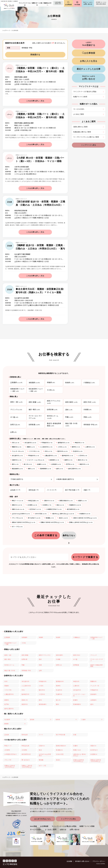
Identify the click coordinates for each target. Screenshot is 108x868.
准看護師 (24, 637)
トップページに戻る (68, 819)
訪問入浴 (59, 665)
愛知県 (32, 720)
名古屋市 (7, 720)
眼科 (31, 469)
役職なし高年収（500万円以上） (80, 522)
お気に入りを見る (89, 61)
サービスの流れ (79, 109)
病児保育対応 (72, 509)
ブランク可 (16, 518)
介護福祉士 (77, 637)
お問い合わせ (75, 829)
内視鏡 (58, 659)
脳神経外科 (67, 456)
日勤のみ (48, 501)
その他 (24, 643)
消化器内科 (29, 443)
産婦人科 (82, 460)
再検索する (35, 55)
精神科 (75, 447)
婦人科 (27, 464)
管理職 (49, 518)
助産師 (58, 637)
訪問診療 (24, 659)
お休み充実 (40, 514)
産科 (14, 464)
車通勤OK (74, 505)
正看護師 (7, 637)
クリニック (94, 655)
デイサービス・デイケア (97, 660)
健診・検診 (8, 659)
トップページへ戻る (89, 145)
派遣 (87, 490)
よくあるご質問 (79, 114)
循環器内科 (63, 443)
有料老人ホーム (9, 665)
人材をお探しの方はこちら (58, 3)
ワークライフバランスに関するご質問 (86, 137)
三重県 (83, 720)
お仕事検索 (44, 826)
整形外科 (62, 451)
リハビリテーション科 (35, 460)
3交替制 (46, 505)
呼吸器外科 (33, 456)
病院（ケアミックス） (45, 655)
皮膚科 (41, 464)
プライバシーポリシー (99, 861)
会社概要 (70, 861)
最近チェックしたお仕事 (89, 69)
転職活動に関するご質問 (82, 132)
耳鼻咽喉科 (45, 469)
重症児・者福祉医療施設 (96, 666)
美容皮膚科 (16, 469)
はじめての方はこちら (43, 819)
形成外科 (77, 451)
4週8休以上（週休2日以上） (62, 514)
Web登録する (89, 44)
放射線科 (53, 460)
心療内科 (89, 447)
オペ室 (75, 659)
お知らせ (63, 829)
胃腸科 (30, 447)
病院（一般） (8, 655)
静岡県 (7, 724)
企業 (40, 671)
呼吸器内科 (46, 443)
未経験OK (84, 514)
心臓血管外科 (50, 456)
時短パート (17, 501)
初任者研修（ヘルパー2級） (10, 644)
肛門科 (69, 464)
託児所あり (34, 509)
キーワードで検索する (85, 557)
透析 (40, 659)
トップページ (6, 30)
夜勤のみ (16, 505)
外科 (48, 451)
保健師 (41, 637)
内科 (15, 443)
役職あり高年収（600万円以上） (51, 522)
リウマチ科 (33, 451)
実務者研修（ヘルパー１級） (96, 638)
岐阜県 (58, 720)
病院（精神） (60, 655)
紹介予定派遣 (72, 490)
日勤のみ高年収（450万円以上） (84, 518)
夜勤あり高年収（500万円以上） (23, 522)
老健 (40, 665)
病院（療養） (25, 655)
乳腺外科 (16, 460)
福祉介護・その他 (10, 671)
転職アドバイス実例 (80, 97)
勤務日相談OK (65, 501)
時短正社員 (33, 501)
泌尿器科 (55, 464)
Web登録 (33, 826)
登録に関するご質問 (80, 127)
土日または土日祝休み (20, 514)
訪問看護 (76, 665)
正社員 (15, 490)
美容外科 (83, 464)
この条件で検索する (46, 535)
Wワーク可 (16, 527)
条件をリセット (69, 537)
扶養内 (81, 501)
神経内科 (79, 443)
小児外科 (82, 456)
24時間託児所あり (53, 509)
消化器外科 (16, 456)
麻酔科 (68, 460)
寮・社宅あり (33, 518)
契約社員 (34, 490)
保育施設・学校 (26, 671)
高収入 (63, 518)
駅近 (59, 505)
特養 (23, 665)
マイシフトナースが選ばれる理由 (85, 92)
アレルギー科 (17, 451)
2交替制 (31, 505)
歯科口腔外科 (74, 469)
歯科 (59, 469)
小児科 (61, 447)
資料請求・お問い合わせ (83, 861)
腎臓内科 (16, 447)
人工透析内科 (45, 447)
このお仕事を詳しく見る (35, 101)
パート (52, 490)
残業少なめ (17, 509)
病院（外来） (77, 655)
